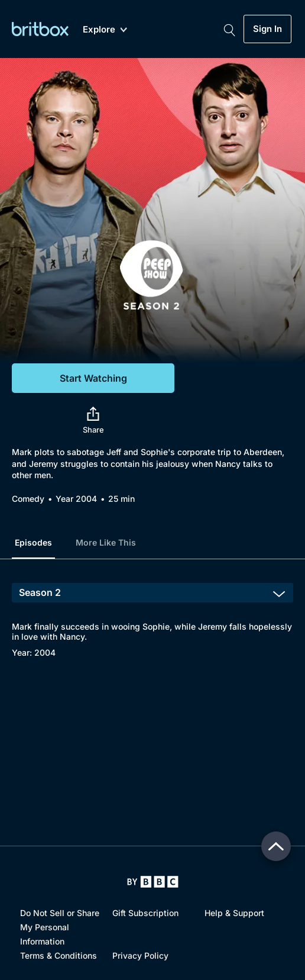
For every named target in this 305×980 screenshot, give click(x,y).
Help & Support (234, 913)
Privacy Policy (140, 955)
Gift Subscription (145, 913)
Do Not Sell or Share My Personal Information (60, 927)
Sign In (267, 29)
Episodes (33, 542)
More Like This (106, 542)
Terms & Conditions (59, 955)
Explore (105, 30)
